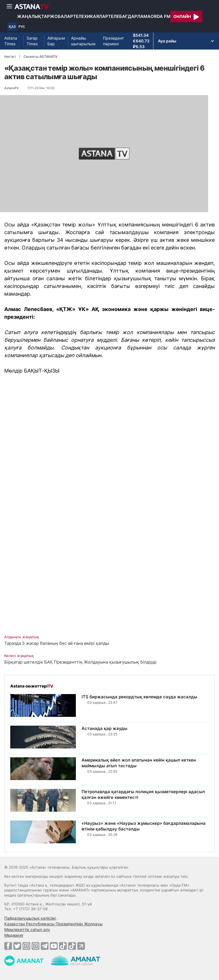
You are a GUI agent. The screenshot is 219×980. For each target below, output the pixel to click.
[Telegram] (45, 946)
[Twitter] (17, 946)
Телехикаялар (91, 16)
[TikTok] (63, 946)
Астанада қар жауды (105, 728)
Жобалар (61, 16)
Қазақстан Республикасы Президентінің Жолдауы (53, 924)
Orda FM (161, 16)
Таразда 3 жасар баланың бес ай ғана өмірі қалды (57, 643)
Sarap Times (32, 41)
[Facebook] (8, 946)
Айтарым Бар (56, 41)
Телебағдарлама (129, 16)
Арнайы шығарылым (83, 41)
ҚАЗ (12, 27)
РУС (22, 27)
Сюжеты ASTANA (40, 57)
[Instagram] (26, 946)
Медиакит (14, 935)
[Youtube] (54, 946)
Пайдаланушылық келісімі (30, 918)
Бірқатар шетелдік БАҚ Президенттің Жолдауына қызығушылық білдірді (80, 662)
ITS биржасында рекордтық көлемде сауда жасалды (139, 697)
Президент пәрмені (113, 41)
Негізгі (10, 57)
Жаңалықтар (34, 16)
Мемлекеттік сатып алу (27, 929)
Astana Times (11, 41)
